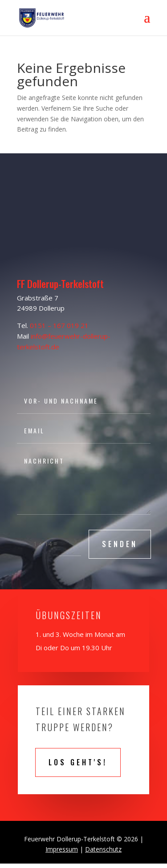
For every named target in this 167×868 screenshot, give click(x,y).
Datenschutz (103, 849)
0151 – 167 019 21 (59, 325)
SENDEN (120, 544)
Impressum (62, 849)
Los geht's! (78, 762)
